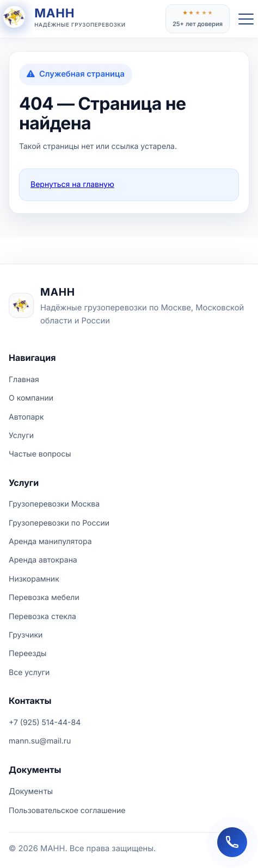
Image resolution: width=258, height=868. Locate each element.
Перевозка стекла (42, 617)
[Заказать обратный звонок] (232, 842)
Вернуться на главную (72, 185)
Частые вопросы (40, 454)
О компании (31, 398)
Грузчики (26, 635)
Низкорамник (34, 579)
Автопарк (26, 417)
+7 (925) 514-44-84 (45, 723)
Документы (31, 791)
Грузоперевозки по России (59, 523)
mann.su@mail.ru (40, 741)
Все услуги (29, 673)
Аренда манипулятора (50, 542)
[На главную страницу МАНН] (129, 305)
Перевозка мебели (44, 598)
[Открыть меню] (246, 19)
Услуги (21, 436)
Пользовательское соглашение (67, 811)
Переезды (27, 654)
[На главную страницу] (83, 19)
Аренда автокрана (43, 560)
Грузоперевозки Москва (54, 504)
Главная (24, 380)
